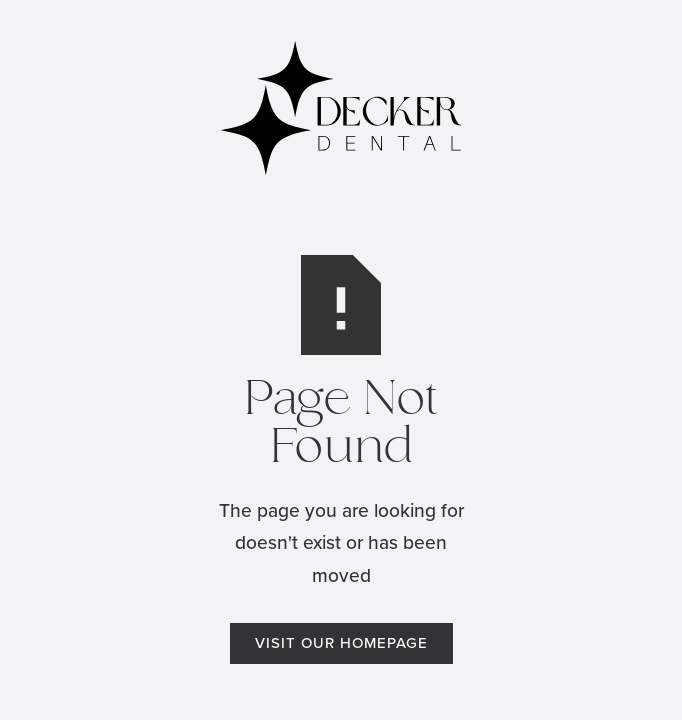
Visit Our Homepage (341, 643)
